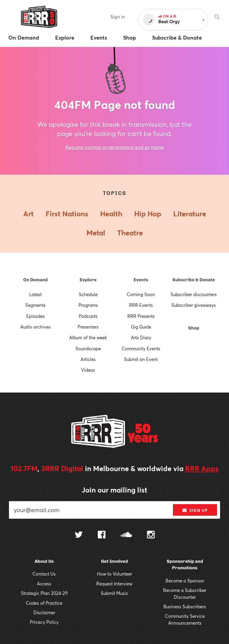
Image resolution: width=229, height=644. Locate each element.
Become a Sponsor (185, 581)
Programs (88, 305)
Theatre (130, 233)
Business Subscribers (185, 607)
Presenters (88, 327)
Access (44, 584)
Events (141, 280)
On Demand (35, 280)
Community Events (141, 348)
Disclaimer (44, 612)
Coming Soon (141, 294)
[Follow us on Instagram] (151, 535)
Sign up (195, 510)
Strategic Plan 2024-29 (44, 593)
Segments (35, 305)
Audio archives (35, 327)
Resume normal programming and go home (114, 147)
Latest (35, 294)
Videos (88, 370)
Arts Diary (141, 337)
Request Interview (114, 584)
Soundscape (88, 348)
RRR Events (141, 305)
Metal (96, 233)
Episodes (35, 316)
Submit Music (114, 593)
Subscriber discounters (194, 294)
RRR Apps (202, 468)
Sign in (118, 17)
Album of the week (88, 337)
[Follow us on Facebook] (102, 535)
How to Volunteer (114, 574)
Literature (190, 214)
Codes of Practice (44, 603)
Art (28, 214)
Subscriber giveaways (194, 305)
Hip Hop (148, 214)
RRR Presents (141, 316)
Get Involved (114, 561)
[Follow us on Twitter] (79, 535)
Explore (88, 280)
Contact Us (44, 574)
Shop (194, 328)
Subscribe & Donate (194, 280)
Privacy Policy (44, 622)
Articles (88, 359)
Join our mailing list (114, 490)
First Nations (67, 214)
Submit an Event (141, 359)
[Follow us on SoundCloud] (126, 535)
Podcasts (88, 316)
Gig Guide (141, 327)
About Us (44, 561)
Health (111, 214)
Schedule (88, 294)
